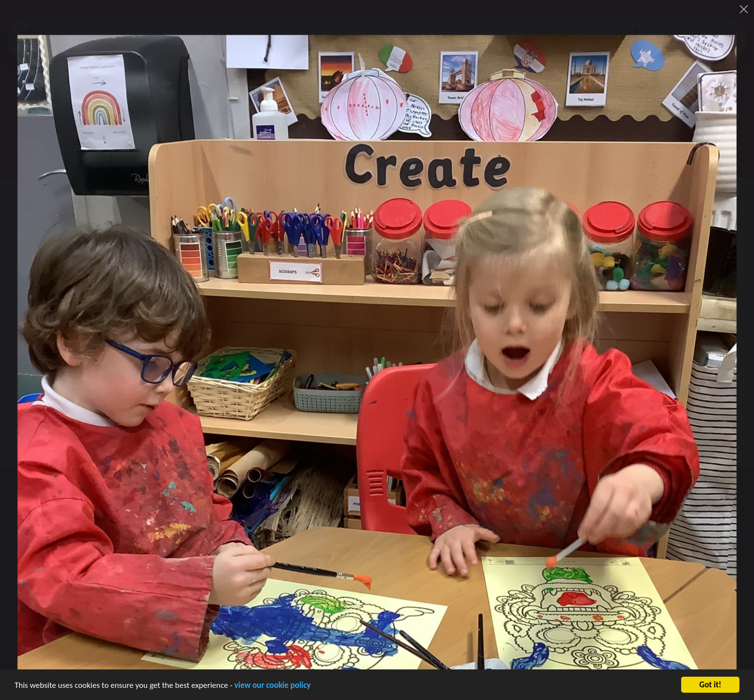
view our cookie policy (273, 688)
